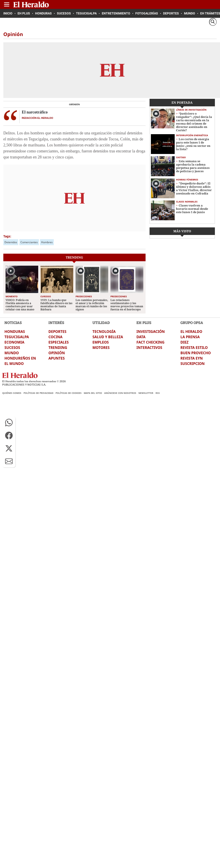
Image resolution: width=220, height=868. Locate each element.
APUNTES (57, 358)
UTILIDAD (101, 323)
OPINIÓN (57, 353)
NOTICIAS (13, 323)
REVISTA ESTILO (194, 348)
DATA (141, 337)
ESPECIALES (59, 342)
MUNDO (12, 353)
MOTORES (101, 348)
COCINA (55, 337)
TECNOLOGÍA (104, 332)
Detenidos (11, 242)
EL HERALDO (191, 332)
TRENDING (58, 348)
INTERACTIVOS (149, 348)
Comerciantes (29, 242)
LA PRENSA (190, 337)
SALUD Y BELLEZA (108, 337)
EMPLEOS (101, 342)
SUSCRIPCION (193, 364)
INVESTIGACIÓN (151, 332)
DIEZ (184, 342)
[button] (9, 423)
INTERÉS (56, 323)
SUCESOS (12, 348)
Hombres (47, 242)
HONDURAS (15, 332)
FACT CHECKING (150, 342)
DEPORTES (57, 332)
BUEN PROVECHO (196, 353)
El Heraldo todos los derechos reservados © (34, 381)
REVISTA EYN (192, 358)
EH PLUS (144, 323)
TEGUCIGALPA (17, 337)
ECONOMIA (14, 342)
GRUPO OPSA (192, 323)
